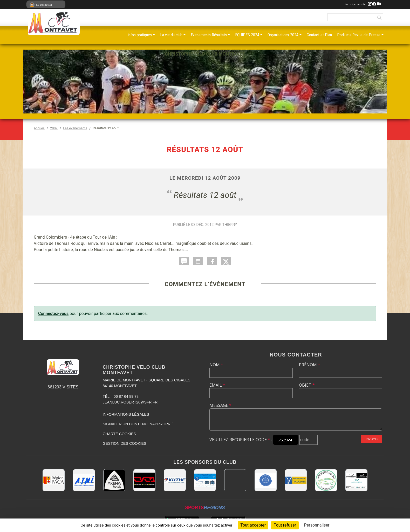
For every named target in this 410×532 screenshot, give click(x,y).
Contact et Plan (319, 35)
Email (217, 385)
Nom (216, 365)
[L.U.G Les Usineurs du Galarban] (266, 480)
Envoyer (372, 439)
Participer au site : (363, 4)
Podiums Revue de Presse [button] (359, 35)
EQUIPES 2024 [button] (247, 35)
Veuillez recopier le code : (241, 440)
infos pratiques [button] (140, 35)
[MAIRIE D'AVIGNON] (235, 480)
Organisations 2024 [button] (283, 35)
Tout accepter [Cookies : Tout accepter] (253, 525)
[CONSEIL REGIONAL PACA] (54, 480)
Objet (307, 385)
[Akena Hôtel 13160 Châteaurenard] (114, 480)
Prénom (310, 365)
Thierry (230, 225)
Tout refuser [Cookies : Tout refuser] (285, 525)
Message (220, 405)
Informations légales (126, 414)
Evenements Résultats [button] (209, 35)
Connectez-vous (53, 314)
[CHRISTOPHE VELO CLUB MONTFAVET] (144, 480)
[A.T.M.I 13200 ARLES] (84, 480)
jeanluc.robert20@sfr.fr (130, 402)
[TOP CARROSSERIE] (356, 480)
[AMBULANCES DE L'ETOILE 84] (205, 480)
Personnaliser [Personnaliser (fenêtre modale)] (317, 525)
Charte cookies (119, 434)
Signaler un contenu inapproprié (138, 424)
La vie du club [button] (171, 35)
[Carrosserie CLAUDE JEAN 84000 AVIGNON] (326, 480)
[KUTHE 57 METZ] (175, 480)
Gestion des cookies (125, 443)
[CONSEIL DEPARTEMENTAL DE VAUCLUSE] (296, 480)
